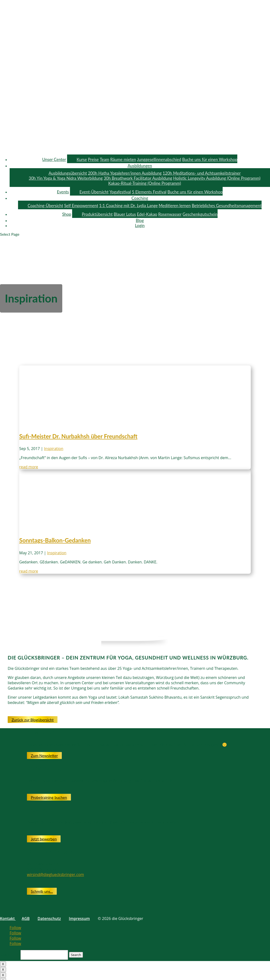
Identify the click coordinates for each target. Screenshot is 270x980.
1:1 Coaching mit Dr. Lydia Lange (128, 206)
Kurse (82, 159)
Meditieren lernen (175, 206)
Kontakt (8, 918)
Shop (67, 214)
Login (140, 225)
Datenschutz (49, 918)
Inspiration (54, 449)
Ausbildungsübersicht (68, 173)
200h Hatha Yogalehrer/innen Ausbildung (125, 173)
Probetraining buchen (49, 797)
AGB (26, 918)
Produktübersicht (97, 214)
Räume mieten (123, 159)
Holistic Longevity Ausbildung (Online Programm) (217, 178)
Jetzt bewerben (44, 839)
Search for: (10, 955)
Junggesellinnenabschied (159, 159)
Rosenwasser (170, 214)
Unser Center (54, 159)
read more (29, 467)
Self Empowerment (81, 206)
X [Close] (3, 964)
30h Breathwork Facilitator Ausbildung (138, 178)
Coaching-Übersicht (45, 206)
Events (63, 192)
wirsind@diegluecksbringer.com (55, 875)
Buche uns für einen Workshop (210, 159)
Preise (93, 159)
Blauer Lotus (125, 214)
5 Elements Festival (149, 192)
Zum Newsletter (44, 755)
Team (104, 159)
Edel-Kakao (147, 214)
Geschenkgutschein (200, 214)
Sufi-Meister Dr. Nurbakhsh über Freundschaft (78, 436)
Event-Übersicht (94, 192)
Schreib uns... (42, 891)
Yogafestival (120, 192)
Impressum (79, 918)
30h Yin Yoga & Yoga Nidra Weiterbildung (66, 178)
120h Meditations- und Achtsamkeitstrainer (201, 173)
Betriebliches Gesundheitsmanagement (227, 206)
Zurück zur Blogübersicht (33, 720)
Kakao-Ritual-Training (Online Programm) (145, 183)
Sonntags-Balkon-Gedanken (55, 540)
